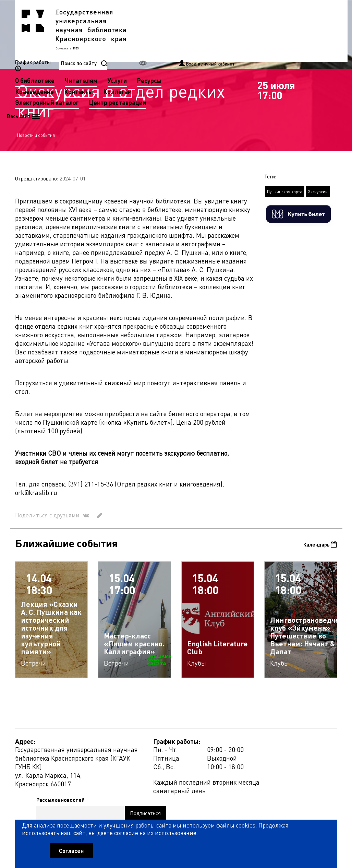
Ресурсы (263, 30)
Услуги (231, 30)
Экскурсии (318, 198)
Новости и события (36, 142)
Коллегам (232, 41)
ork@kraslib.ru (36, 499)
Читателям (195, 30)
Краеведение (149, 41)
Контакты (193, 41)
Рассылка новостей (233, 749)
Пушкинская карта (285, 198)
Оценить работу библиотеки (304, 825)
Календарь (317, 552)
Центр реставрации (232, 52)
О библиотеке (149, 30)
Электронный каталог (161, 52)
